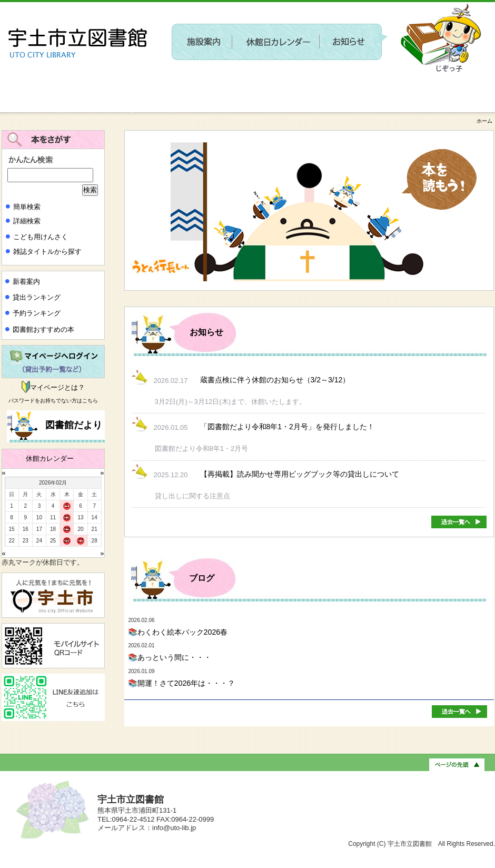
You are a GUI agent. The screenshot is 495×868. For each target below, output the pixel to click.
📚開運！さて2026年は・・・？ (182, 683)
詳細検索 (27, 221)
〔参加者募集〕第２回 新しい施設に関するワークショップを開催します (299, 82)
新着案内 (26, 282)
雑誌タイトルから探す (47, 251)
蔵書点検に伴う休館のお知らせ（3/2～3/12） (275, 380)
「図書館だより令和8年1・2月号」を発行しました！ (287, 427)
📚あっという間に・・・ (170, 657)
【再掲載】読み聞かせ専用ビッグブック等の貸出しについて (300, 474)
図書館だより (72, 425)
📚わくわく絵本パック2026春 (178, 632)
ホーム (484, 121)
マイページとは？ (57, 387)
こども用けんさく (41, 237)
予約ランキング (37, 313)
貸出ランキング (37, 297)
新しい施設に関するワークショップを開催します (87, 108)
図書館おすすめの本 (43, 329)
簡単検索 (27, 207)
